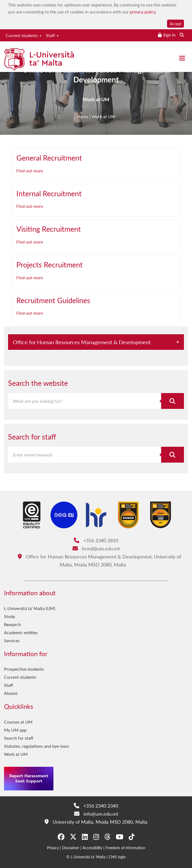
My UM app (15, 730)
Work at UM (16, 754)
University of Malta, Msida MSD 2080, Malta (96, 822)
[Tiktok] (132, 837)
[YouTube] (119, 837)
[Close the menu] (182, 58)
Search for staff (19, 738)
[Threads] (107, 837)
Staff (52, 35)
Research (12, 624)
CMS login (117, 857)
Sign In (169, 35)
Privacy (53, 848)
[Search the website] (182, 35)
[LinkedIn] (85, 837)
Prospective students (24, 669)
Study (10, 616)
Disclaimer (71, 848)
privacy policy (143, 12)
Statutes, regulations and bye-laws (37, 746)
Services (12, 640)
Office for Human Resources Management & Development (96, 78)
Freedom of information (125, 848)
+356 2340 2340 (96, 806)
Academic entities (21, 632)
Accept (175, 24)
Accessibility (92, 848)
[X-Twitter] (73, 837)
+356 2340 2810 (96, 540)
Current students (24, 35)
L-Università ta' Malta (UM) (30, 608)
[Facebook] (61, 837)
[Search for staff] (173, 455)
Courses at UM (18, 722)
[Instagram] (96, 837)
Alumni (11, 693)
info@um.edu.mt (96, 814)
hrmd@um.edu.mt (96, 548)
